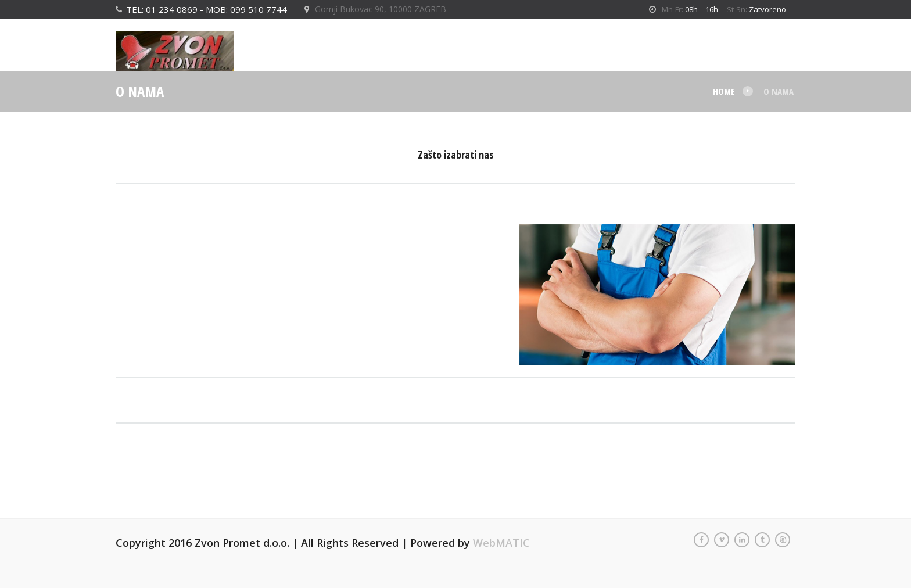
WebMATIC (501, 543)
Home (724, 91)
